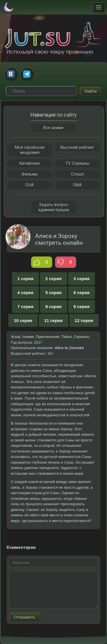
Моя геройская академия (30, 150)
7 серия (25, 306)
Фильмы (30, 174)
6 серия (82, 293)
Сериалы (81, 337)
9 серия (82, 306)
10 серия (23, 320)
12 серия (84, 320)
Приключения (48, 337)
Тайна (66, 337)
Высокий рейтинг (77, 147)
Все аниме (53, 128)
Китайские (30, 163)
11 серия (53, 320)
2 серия (53, 279)
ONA (77, 185)
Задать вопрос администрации (54, 207)
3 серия (82, 279)
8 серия (53, 306)
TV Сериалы (77, 163)
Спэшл (77, 174)
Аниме (28, 337)
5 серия (53, 293)
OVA (30, 185)
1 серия (25, 279)
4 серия (25, 293)
